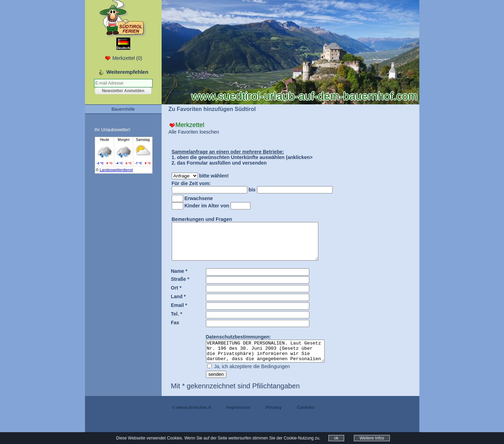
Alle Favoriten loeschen (194, 132)
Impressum (238, 419)
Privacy (274, 419)
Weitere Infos (372, 438)
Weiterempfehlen (127, 72)
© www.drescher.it (192, 419)
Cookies (306, 419)
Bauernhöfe (123, 109)
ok (336, 438)
